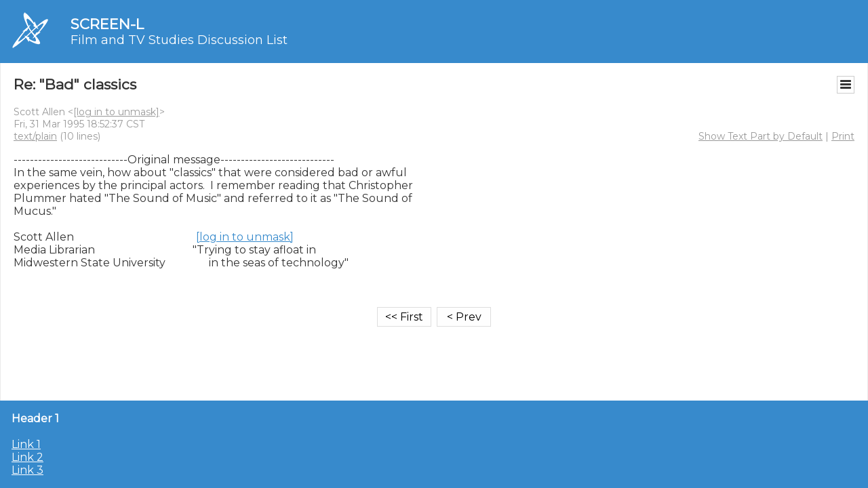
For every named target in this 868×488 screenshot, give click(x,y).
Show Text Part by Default (761, 136)
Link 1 (26, 444)
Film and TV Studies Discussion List (179, 40)
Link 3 (27, 470)
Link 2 (27, 457)
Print (843, 136)
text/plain (35, 136)
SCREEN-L (107, 24)
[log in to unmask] (116, 112)
